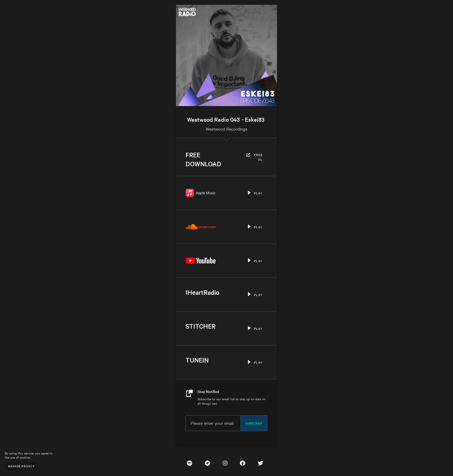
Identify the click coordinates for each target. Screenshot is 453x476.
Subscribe (254, 423)
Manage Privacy (21, 466)
